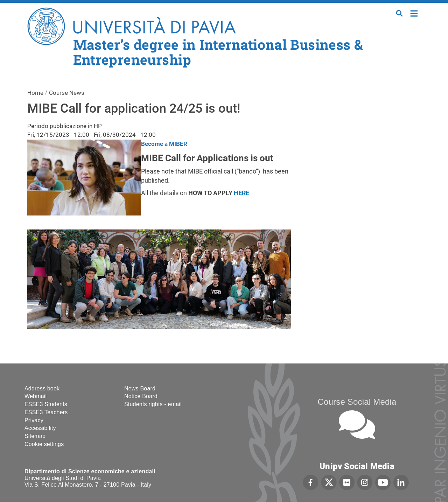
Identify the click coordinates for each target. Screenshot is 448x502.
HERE (241, 193)
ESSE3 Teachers (46, 412)
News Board (140, 388)
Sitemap (35, 436)
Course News (67, 93)
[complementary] (372, 450)
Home (414, 13)
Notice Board (141, 396)
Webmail (36, 396)
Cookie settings (44, 444)
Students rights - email (153, 404)
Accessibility (40, 428)
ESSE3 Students (46, 404)
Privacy (34, 420)
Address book (42, 388)
